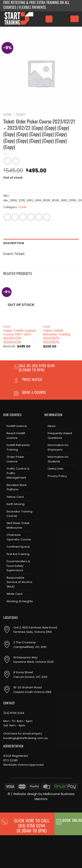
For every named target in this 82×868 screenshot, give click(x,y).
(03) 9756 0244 (14, 713)
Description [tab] (14, 243)
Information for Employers (58, 447)
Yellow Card (15, 497)
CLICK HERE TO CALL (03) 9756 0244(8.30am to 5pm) (32, 825)
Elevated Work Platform (17, 487)
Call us (25, 366)
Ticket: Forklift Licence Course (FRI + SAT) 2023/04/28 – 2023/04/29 (20, 337)
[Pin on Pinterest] (39, 217)
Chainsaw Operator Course (19, 537)
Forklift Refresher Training (18, 447)
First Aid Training (18, 554)
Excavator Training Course (19, 514)
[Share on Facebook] (15, 217)
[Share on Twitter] (23, 217)
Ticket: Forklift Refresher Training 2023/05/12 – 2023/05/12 (57, 337)
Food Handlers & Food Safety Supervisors (18, 566)
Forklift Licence (17, 426)
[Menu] (49, 19)
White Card (14, 594)
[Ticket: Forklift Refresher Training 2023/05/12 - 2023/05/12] (61, 302)
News (52, 426)
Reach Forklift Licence (16, 435)
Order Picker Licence (15, 459)
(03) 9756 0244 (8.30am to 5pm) (37, 368)
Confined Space (18, 547)
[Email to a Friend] (31, 217)
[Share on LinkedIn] (47, 217)
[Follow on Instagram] (55, 488)
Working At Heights (20, 601)
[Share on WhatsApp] (7, 217)
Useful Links (56, 469)
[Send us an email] (62, 488)
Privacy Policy (57, 476)
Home (7, 115)
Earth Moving (16, 504)
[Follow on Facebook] (48, 488)
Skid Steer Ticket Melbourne (18, 525)
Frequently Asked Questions (60, 435)
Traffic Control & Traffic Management (18, 473)
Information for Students (58, 459)
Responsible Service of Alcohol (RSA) (19, 582)
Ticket (21, 115)
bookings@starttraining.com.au (26, 738)
